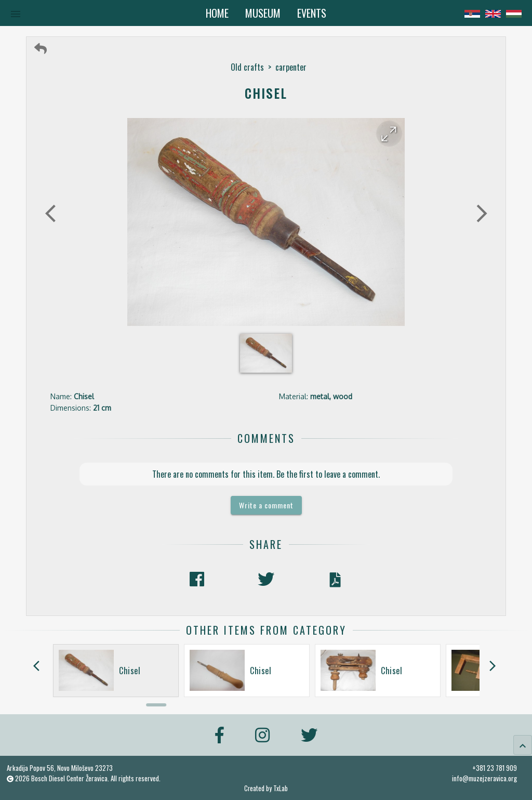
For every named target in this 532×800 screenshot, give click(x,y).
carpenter (291, 67)
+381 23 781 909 (495, 768)
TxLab (281, 788)
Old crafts (247, 67)
